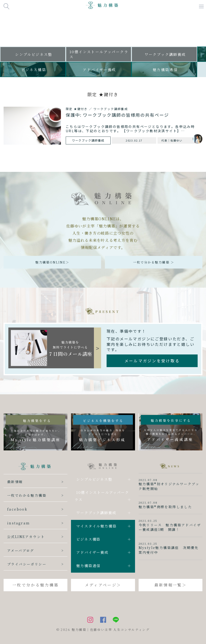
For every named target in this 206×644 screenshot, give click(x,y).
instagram (19, 523)
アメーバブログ (21, 550)
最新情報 (15, 482)
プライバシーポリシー (27, 564)
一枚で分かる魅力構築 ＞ (154, 262)
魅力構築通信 (88, 566)
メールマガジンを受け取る (152, 361)
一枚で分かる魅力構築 (35, 585)
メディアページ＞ (103, 585)
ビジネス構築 (88, 539)
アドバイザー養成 (92, 552)
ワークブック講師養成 (96, 513)
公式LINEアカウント (26, 537)
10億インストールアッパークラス (102, 496)
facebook (17, 509)
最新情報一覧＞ (171, 585)
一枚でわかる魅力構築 (27, 495)
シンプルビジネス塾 (94, 479)
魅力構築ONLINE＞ (52, 262)
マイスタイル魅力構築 (96, 526)
